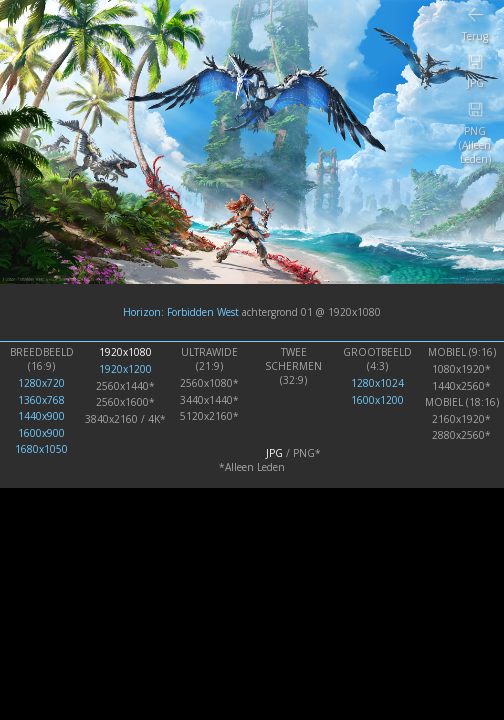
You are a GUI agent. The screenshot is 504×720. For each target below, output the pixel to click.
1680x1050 (41, 449)
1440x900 (41, 416)
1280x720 (41, 383)
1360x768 (41, 400)
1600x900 (41, 433)
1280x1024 (377, 383)
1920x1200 (125, 369)
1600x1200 (377, 400)
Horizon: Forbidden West (181, 312)
